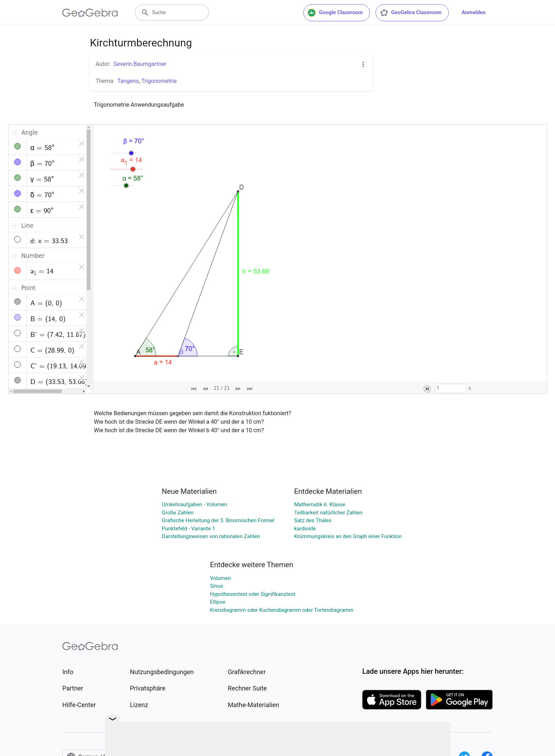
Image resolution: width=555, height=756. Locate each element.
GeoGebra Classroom (411, 13)
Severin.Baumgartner (140, 64)
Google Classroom (335, 13)
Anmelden (474, 12)
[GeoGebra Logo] (90, 13)
